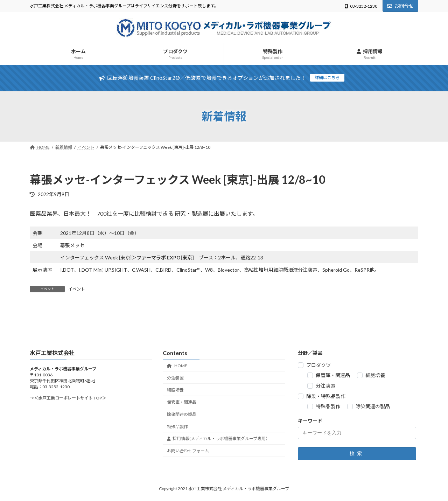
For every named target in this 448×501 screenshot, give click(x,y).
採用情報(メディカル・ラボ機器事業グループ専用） (218, 439)
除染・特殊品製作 (326, 396)
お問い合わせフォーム (188, 451)
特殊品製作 (177, 427)
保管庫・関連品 (182, 402)
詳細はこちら (327, 78)
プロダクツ (318, 365)
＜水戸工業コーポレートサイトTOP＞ (70, 398)
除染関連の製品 (182, 414)
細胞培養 (175, 390)
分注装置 (175, 378)
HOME (177, 366)
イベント (77, 289)
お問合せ (400, 6)
